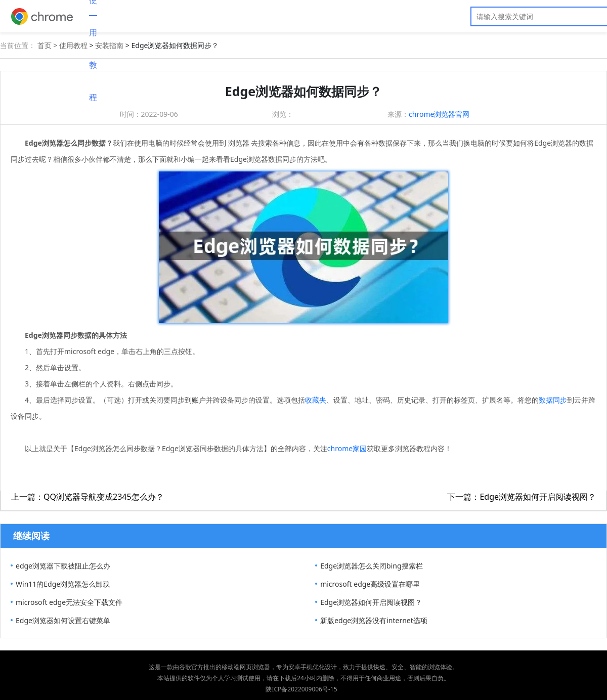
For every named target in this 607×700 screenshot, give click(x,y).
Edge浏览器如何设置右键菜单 (63, 620)
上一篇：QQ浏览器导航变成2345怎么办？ (88, 497)
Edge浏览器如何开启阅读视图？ (371, 602)
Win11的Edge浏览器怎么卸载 (63, 584)
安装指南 (109, 45)
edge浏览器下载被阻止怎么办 (63, 566)
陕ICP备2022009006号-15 (301, 689)
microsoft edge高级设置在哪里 (370, 584)
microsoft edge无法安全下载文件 (69, 602)
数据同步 (553, 400)
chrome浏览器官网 (439, 114)
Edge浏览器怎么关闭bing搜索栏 (371, 566)
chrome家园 (347, 448)
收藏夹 (316, 400)
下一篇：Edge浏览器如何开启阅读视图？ (522, 497)
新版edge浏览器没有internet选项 (374, 620)
